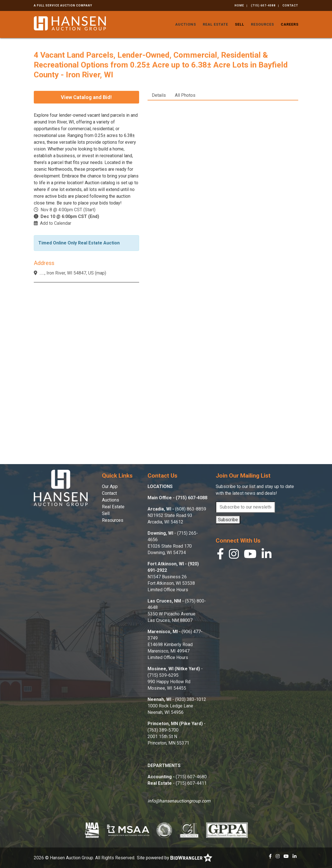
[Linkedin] (267, 555)
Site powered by (175, 858)
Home (239, 5)
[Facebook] (220, 555)
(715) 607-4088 (263, 5)
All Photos (185, 95)
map (101, 273)
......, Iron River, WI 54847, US (67, 273)
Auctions (186, 24)
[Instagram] (234, 555)
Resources (262, 24)
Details (159, 95)
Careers (290, 24)
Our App (110, 486)
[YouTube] (250, 555)
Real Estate (215, 24)
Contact (290, 5)
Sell (239, 24)
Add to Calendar (56, 223)
